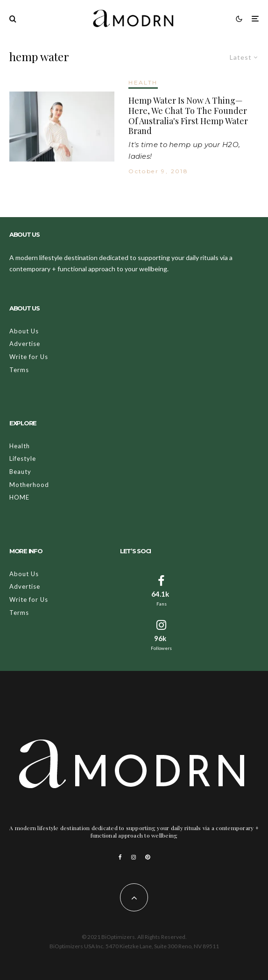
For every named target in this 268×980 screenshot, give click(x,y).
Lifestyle (23, 458)
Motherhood (29, 485)
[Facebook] (120, 857)
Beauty (20, 472)
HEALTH (143, 82)
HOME (19, 497)
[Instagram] (134, 857)
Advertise (25, 344)
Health (20, 446)
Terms (19, 370)
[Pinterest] (148, 857)
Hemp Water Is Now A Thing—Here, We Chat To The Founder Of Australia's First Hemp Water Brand (188, 116)
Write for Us (29, 357)
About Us (24, 331)
